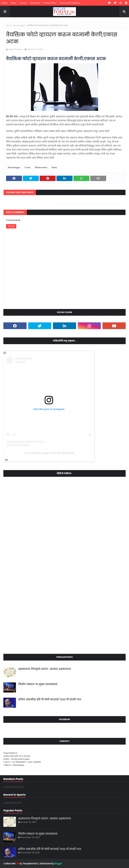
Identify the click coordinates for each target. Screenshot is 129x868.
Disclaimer (35, 3)
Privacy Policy (50, 3)
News (54, 167)
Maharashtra (41, 167)
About (14, 3)
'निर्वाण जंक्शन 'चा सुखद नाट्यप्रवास (38, 684)
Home (5, 3)
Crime (28, 167)
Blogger (58, 863)
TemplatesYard (30, 863)
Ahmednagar (20, 25)
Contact (23, 3)
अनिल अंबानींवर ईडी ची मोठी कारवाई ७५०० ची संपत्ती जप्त (50, 699)
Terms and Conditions (70, 3)
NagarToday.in (16, 49)
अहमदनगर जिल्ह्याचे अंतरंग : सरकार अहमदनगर (44, 669)
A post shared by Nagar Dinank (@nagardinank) (49, 453)
